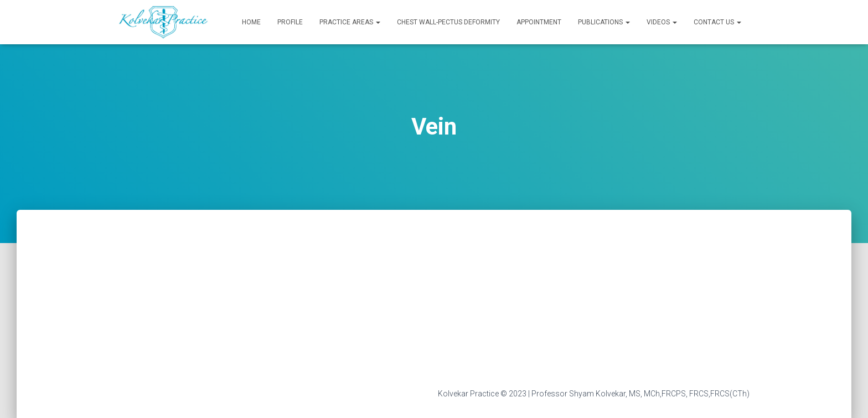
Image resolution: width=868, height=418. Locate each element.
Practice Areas (350, 22)
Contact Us (717, 22)
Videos (662, 22)
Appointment (539, 22)
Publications (604, 22)
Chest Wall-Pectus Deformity (448, 22)
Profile (290, 22)
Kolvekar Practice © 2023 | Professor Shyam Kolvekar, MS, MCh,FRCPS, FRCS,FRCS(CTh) (594, 394)
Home (251, 22)
